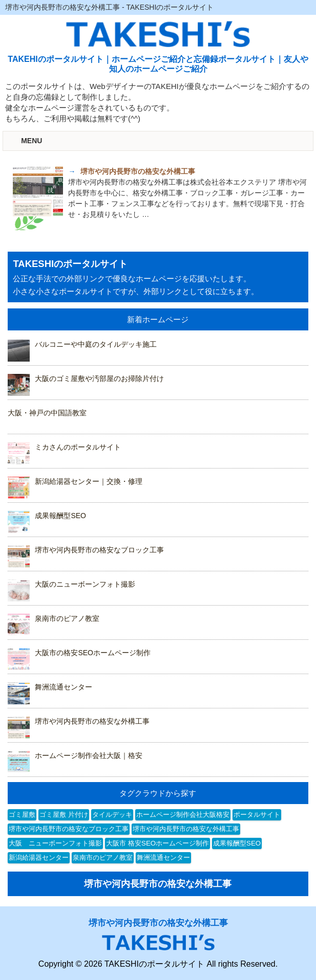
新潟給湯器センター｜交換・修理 (89, 481)
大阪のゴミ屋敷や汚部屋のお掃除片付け (99, 378)
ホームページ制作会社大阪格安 (183, 815)
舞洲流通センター (64, 687)
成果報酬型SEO (60, 516)
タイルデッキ (112, 815)
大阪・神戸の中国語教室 (47, 413)
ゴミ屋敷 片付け (64, 815)
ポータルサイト (257, 815)
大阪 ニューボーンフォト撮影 (55, 843)
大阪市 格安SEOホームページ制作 (157, 843)
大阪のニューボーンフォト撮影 (85, 584)
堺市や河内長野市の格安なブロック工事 (99, 550)
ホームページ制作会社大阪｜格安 (89, 755)
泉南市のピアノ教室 (67, 618)
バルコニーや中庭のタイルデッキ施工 (96, 344)
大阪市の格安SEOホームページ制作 (93, 653)
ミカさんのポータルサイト (78, 447)
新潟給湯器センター (39, 857)
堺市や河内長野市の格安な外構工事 (92, 721)
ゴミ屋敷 (22, 815)
